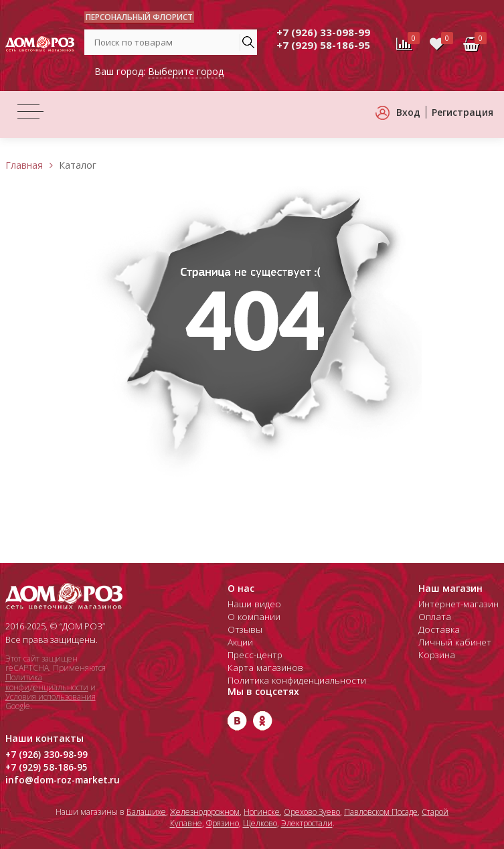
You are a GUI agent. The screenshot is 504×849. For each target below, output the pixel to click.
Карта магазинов (262, 668)
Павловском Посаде (381, 812)
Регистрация (463, 112)
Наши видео (253, 604)
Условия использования (51, 697)
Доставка (441, 629)
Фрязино (223, 823)
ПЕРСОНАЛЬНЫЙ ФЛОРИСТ (139, 17)
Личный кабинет (457, 642)
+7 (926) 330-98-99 (42, 755)
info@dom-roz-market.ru (59, 780)
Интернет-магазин (460, 604)
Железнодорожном (205, 812)
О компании (253, 617)
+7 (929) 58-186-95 (323, 45)
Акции (240, 642)
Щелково (260, 823)
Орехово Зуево (312, 812)
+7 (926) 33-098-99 (323, 32)
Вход (408, 112)
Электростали (307, 823)
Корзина (440, 655)
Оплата (437, 617)
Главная (24, 165)
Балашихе (146, 812)
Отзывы (244, 629)
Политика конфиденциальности (47, 682)
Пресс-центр (254, 655)
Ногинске (262, 812)
